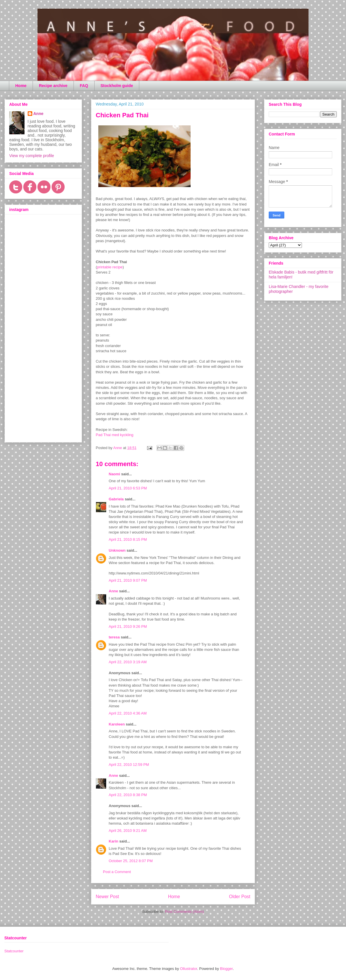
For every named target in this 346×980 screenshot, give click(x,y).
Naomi (114, 474)
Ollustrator (188, 969)
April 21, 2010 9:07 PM (128, 580)
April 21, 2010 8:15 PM (128, 539)
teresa (114, 637)
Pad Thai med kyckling (115, 435)
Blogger (226, 969)
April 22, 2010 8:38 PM (128, 795)
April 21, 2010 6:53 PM (128, 488)
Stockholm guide (117, 86)
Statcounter (14, 951)
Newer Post (107, 897)
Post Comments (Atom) (184, 912)
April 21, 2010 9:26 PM (128, 626)
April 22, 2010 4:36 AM (128, 713)
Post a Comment (117, 872)
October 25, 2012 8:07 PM (131, 861)
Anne (113, 591)
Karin (113, 841)
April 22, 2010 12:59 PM (129, 765)
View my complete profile (32, 156)
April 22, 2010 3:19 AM (128, 662)
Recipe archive (53, 86)
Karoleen (117, 724)
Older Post (240, 897)
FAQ (84, 86)
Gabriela (116, 499)
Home (21, 86)
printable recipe (110, 267)
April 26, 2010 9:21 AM (128, 831)
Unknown (117, 550)
